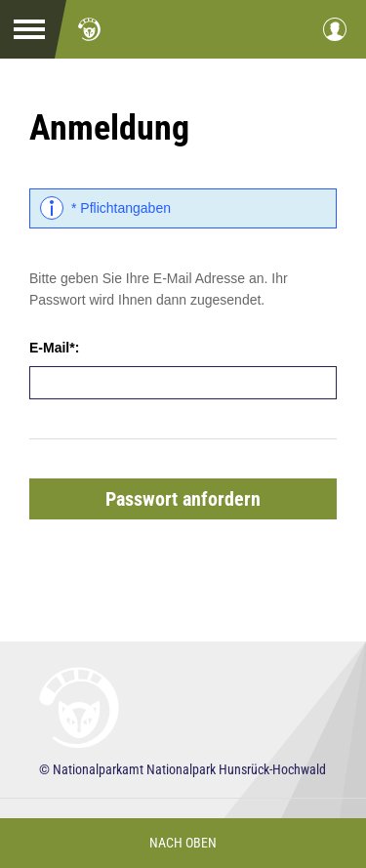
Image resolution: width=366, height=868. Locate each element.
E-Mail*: (54, 348)
